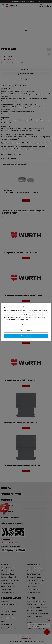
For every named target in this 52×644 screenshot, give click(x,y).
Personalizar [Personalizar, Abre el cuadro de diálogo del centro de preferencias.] (26, 325)
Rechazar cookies (26, 330)
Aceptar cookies (26, 336)
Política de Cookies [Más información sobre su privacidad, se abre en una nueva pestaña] (23, 319)
